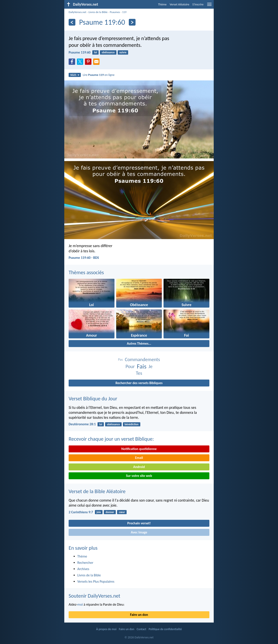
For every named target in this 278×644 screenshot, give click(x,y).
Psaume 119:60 (80, 52)
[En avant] (132, 22)
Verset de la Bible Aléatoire (97, 491)
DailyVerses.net (77, 12)
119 (124, 12)
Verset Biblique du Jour (93, 399)
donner (110, 512)
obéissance (108, 52)
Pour (130, 366)
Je (151, 366)
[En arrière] (72, 22)
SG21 (75, 75)
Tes (139, 373)
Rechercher (85, 563)
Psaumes (115, 12)
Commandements (142, 359)
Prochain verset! (139, 523)
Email (139, 458)
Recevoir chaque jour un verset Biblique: (111, 439)
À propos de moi (106, 629)
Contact (141, 629)
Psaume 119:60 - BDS (84, 258)
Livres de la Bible (98, 12)
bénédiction (132, 424)
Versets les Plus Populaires (96, 581)
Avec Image (139, 532)
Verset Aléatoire (180, 4)
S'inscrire (198, 4)
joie (99, 512)
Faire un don (139, 615)
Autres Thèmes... (139, 343)
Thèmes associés (86, 272)
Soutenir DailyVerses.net (94, 596)
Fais (142, 366)
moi (80, 604)
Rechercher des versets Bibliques (139, 383)
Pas (120, 359)
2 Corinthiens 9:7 (81, 512)
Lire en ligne (99, 75)
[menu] (209, 6)
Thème (162, 4)
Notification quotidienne (139, 449)
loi (95, 52)
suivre (123, 52)
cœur (122, 512)
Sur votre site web (139, 476)
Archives (83, 569)
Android (139, 467)
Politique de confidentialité (165, 629)
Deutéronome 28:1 (82, 424)
